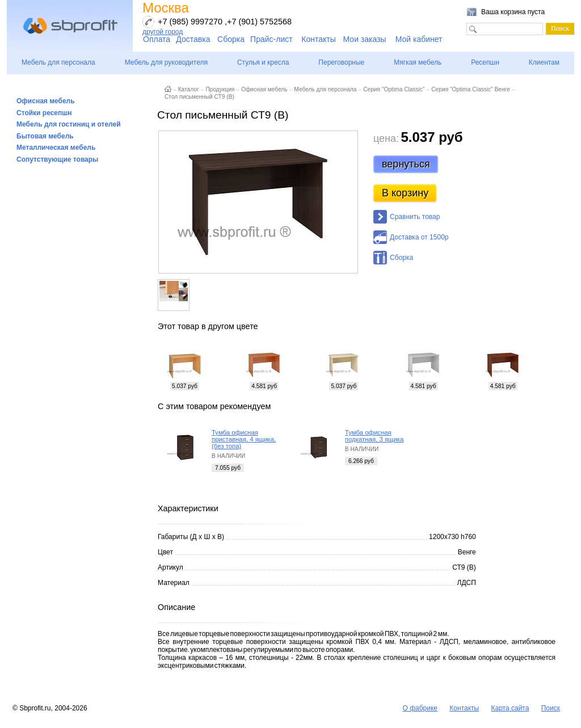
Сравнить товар (415, 217)
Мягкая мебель (418, 62)
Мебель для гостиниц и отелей (69, 124)
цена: (386, 138)
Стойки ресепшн (44, 113)
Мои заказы (365, 39)
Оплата (157, 39)
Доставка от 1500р (419, 237)
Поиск (551, 708)
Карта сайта (510, 708)
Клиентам (544, 62)
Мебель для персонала (58, 62)
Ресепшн (485, 62)
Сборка (231, 39)
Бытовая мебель (45, 136)
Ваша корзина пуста (513, 12)
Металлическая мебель (56, 148)
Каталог (189, 89)
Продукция (220, 89)
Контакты (318, 39)
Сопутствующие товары (57, 159)
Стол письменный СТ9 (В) (199, 97)
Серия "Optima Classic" (394, 89)
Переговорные (341, 62)
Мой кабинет (419, 39)
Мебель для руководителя (166, 62)
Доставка (193, 39)
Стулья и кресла (263, 62)
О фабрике (420, 708)
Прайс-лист (271, 39)
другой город (163, 32)
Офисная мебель (46, 101)
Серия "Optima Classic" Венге (471, 89)
